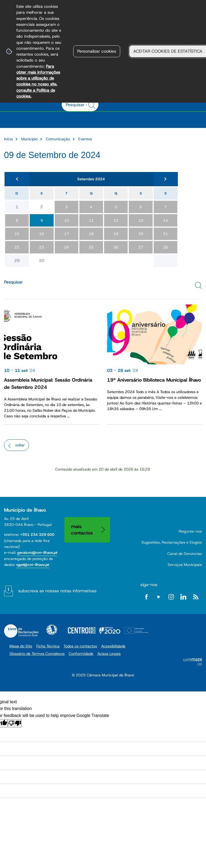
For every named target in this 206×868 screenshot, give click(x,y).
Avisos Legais (109, 654)
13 (141, 220)
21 (165, 234)
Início (8, 139)
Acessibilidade (52, 630)
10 (67, 220)
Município (29, 139)
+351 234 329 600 (37, 535)
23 (42, 247)
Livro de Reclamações (21, 631)
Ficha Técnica (48, 646)
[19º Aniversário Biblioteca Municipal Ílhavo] (154, 363)
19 (116, 234)
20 (141, 234)
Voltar (20, 445)
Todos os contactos (80, 646)
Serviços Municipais (185, 565)
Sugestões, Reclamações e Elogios (172, 542)
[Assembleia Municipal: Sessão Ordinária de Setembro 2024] (51, 363)
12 (116, 220)
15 (17, 234)
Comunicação (58, 139)
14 (165, 220)
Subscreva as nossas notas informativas (57, 591)
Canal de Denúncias (185, 554)
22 (17, 247)
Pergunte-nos (190, 531)
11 (91, 220)
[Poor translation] (15, 723)
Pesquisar (13, 282)
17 (67, 234)
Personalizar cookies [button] (97, 51)
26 (116, 247)
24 (67, 247)
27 (141, 247)
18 (91, 234)
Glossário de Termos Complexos (37, 654)
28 (165, 247)
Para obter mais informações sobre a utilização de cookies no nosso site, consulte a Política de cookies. (38, 81)
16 (42, 234)
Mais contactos (82, 530)
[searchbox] (77, 105)
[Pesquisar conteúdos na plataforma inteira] (93, 105)
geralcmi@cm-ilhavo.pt (37, 553)
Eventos (85, 139)
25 (91, 247)
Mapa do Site (21, 646)
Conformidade (81, 654)
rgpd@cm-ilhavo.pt (33, 565)
